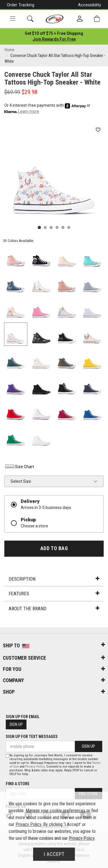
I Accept (54, 854)
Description (54, 579)
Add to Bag (54, 548)
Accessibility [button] (90, 5)
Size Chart (19, 467)
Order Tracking (21, 5)
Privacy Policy (35, 767)
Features (54, 594)
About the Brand (54, 608)
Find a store (18, 784)
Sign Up (16, 724)
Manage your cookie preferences (55, 811)
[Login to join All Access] (54, 33)
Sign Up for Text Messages (32, 737)
